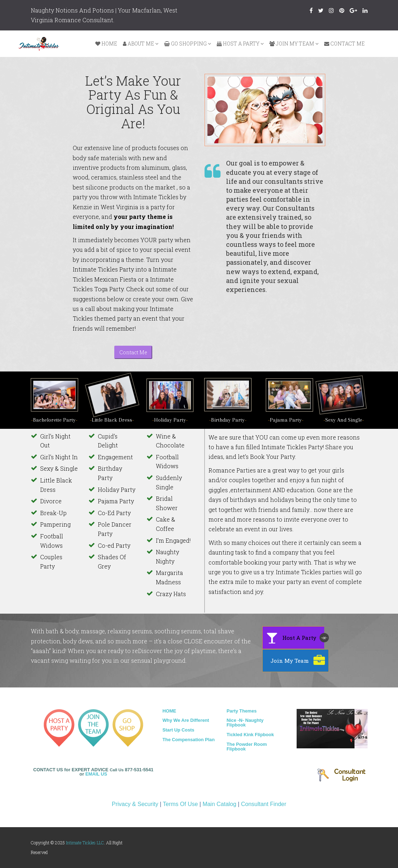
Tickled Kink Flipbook (250, 735)
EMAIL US (96, 774)
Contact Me (133, 352)
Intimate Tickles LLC (85, 843)
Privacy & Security (135, 804)
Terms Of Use (181, 804)
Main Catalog (219, 804)
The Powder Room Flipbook (247, 747)
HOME (169, 711)
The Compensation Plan (189, 740)
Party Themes (242, 711)
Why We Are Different (186, 720)
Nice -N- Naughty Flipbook (245, 723)
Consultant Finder (264, 804)
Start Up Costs (179, 730)
